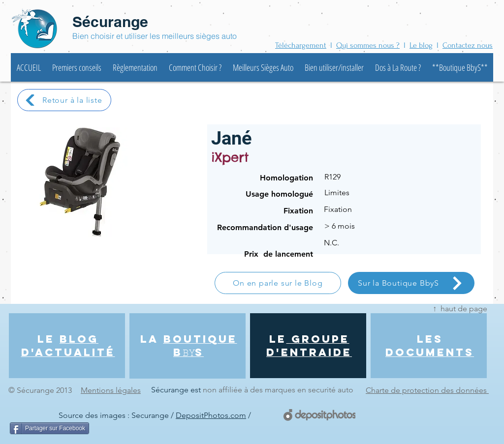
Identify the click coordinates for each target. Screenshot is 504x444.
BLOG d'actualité (68, 346)
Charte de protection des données (427, 390)
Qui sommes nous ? (368, 45)
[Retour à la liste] (64, 100)
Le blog (421, 45)
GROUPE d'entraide (309, 346)
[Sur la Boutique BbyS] (411, 283)
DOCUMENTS (430, 352)
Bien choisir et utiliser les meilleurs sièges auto (155, 36)
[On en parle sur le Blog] (278, 283)
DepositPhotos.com (211, 415)
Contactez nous (468, 45)
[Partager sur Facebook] (49, 428)
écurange (117, 22)
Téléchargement (301, 45)
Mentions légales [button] (111, 390)
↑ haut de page (460, 309)
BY (189, 354)
